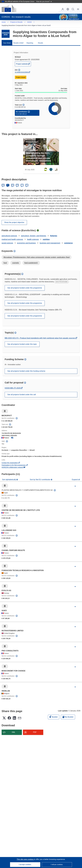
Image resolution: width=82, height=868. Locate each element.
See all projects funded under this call (22, 392)
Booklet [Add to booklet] (54, 714)
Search (73, 9)
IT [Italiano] (22, 182)
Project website (22, 62)
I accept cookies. (25, 865)
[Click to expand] (75, 483)
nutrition (46, 237)
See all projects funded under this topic (22, 341)
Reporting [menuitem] (30, 40)
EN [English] (8, 182)
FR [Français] (17, 182)
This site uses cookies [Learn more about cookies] (25, 859)
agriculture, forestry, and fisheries (34, 233)
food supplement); (31, 260)
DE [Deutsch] (3, 182)
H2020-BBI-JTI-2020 (13, 385)
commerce (68, 240)
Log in (63, 9)
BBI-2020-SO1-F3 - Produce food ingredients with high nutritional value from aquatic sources (40, 335)
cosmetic (16, 260)
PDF (35, 729)
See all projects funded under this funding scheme (26, 368)
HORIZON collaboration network (13, 465)
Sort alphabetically (9, 477)
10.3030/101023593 (22, 69)
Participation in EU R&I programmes (15, 462)
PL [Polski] (27, 182)
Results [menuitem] (41, 40)
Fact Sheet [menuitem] (7, 40)
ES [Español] (13, 182)
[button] (68, 9)
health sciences (33, 237)
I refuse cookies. (57, 865)
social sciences (7, 240)
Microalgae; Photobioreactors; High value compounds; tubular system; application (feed (37, 254)
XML (14, 729)
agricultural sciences (9, 233)
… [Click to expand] (5, 22)
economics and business (26, 240)
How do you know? (44, 1)
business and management (50, 240)
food (5, 260)
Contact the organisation (11, 460)
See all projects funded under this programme (25, 285)
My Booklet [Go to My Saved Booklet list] (68, 714)
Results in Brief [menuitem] (18, 40)
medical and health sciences (12, 237)
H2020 (13, 22)
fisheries (54, 233)
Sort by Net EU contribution (40, 477)
